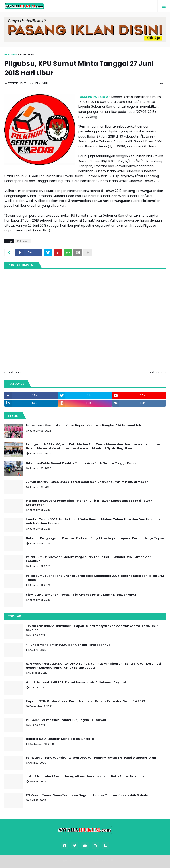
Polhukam (27, 54)
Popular (14, 616)
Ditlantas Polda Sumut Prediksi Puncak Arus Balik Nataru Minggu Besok (81, 463)
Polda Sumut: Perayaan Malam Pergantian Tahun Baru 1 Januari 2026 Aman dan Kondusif (89, 559)
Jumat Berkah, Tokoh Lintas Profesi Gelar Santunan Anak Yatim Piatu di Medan (87, 482)
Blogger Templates (88, 860)
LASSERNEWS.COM (93, 97)
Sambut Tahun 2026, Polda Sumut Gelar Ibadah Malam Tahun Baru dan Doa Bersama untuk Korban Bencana (93, 522)
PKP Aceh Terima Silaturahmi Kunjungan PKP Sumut (66, 720)
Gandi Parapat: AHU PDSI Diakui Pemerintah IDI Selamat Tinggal (76, 683)
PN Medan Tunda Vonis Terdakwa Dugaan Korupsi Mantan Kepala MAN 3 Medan (88, 795)
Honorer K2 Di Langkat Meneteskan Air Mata (60, 739)
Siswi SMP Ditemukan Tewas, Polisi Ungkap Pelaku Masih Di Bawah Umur (81, 595)
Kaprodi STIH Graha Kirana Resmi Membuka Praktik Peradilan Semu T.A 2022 (85, 701)
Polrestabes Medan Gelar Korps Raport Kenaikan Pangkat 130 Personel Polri (84, 426)
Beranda (11, 54)
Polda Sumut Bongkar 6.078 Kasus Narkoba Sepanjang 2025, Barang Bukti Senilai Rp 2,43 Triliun (95, 578)
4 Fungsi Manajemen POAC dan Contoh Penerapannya (68, 645)
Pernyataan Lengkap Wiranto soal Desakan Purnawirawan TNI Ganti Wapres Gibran (91, 758)
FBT (111, 860)
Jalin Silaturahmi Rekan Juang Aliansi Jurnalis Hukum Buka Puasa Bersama (85, 776)
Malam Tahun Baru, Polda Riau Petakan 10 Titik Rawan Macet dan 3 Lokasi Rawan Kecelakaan (89, 503)
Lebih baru (14, 372)
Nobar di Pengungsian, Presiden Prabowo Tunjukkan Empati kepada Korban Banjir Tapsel (95, 538)
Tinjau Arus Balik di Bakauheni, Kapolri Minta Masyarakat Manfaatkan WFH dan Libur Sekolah (92, 628)
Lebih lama (156, 372)
